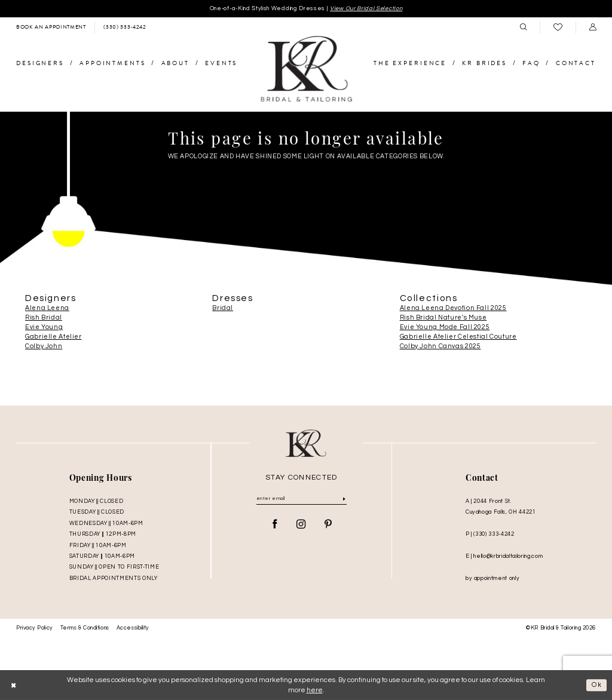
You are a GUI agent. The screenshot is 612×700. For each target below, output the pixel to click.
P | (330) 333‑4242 (490, 535)
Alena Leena (47, 308)
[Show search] (523, 27)
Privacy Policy (35, 628)
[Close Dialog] (14, 685)
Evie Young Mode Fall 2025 (445, 328)
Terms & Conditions (85, 628)
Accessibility (133, 628)
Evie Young (44, 328)
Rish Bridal (44, 317)
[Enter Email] (302, 499)
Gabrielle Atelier (53, 337)
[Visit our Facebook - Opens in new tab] (275, 525)
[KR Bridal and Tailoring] (306, 70)
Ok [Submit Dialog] (597, 685)
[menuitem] (51, 27)
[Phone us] (125, 27)
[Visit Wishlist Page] (558, 28)
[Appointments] (51, 27)
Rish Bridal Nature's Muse (443, 317)
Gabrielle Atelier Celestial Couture (458, 337)
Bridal (223, 308)
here (315, 690)
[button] (592, 27)
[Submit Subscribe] (344, 499)
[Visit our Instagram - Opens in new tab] (301, 525)
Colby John (44, 347)
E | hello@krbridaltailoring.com (504, 556)
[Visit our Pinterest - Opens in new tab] (328, 525)
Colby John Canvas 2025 (440, 347)
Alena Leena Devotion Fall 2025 (453, 308)
